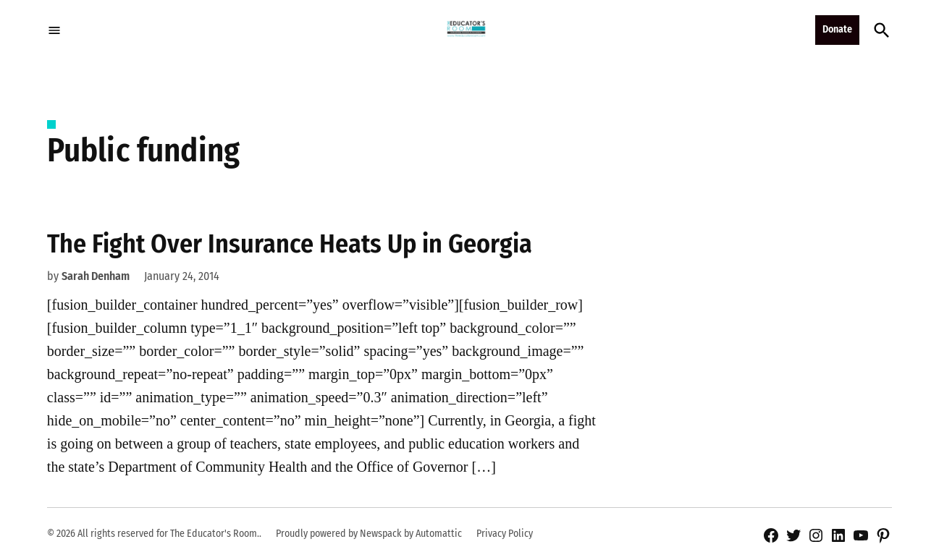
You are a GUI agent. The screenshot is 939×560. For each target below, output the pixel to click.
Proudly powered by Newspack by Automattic (369, 534)
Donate (837, 29)
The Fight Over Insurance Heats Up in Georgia (290, 244)
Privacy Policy (505, 534)
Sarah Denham (96, 276)
